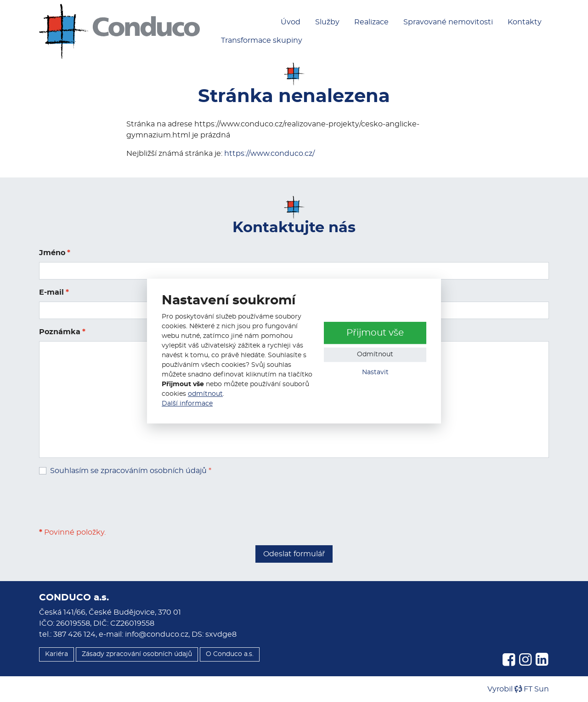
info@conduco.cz (157, 634)
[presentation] (109, 502)
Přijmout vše (375, 333)
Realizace (371, 22)
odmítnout (205, 394)
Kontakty (525, 22)
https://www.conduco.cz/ (269, 154)
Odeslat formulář (294, 554)
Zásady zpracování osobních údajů (137, 654)
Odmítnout (375, 355)
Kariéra (57, 654)
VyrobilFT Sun (518, 689)
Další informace (187, 404)
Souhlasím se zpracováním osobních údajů (128, 471)
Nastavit (375, 373)
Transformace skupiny (262, 40)
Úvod (291, 22)
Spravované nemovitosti (448, 22)
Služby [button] (327, 22)
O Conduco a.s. (230, 654)
